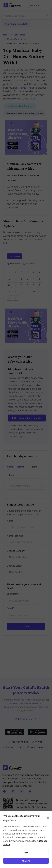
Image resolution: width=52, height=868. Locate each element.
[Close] (48, 818)
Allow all (26, 861)
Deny (26, 853)
